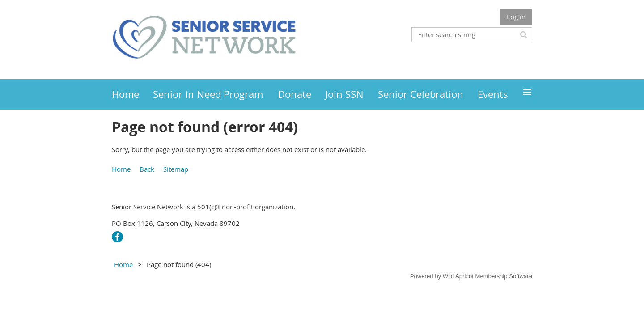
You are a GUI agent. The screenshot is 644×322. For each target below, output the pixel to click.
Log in (516, 17)
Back (147, 169)
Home (121, 169)
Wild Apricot (458, 276)
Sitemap (176, 169)
